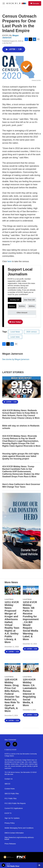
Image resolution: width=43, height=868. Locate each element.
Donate (36, 3)
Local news (15, 337)
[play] (3, 865)
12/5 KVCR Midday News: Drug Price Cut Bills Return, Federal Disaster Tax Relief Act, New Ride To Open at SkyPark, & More (12, 695)
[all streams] (40, 865)
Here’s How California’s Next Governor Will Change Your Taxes (21, 486)
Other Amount (22, 313)
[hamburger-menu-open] (4, 3)
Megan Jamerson (10, 37)
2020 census (32, 332)
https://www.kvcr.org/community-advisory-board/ (19, 838)
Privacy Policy (10, 823)
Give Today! (15, 322)
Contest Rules (10, 789)
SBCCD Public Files (12, 794)
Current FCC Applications (14, 808)
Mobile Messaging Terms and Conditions (19, 828)
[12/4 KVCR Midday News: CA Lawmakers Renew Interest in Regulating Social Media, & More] (31, 668)
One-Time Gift (29, 300)
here (10, 261)
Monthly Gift (15, 300)
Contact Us (9, 779)
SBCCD (7, 784)
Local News (15, 332)
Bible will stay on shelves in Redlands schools (21, 427)
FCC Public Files (11, 799)
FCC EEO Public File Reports (15, 803)
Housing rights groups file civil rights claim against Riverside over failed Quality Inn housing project (21, 456)
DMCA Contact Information (14, 833)
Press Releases (10, 844)
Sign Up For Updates (12, 818)
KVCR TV (8, 813)
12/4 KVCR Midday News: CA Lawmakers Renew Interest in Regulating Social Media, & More (30, 692)
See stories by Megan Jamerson (16, 359)
